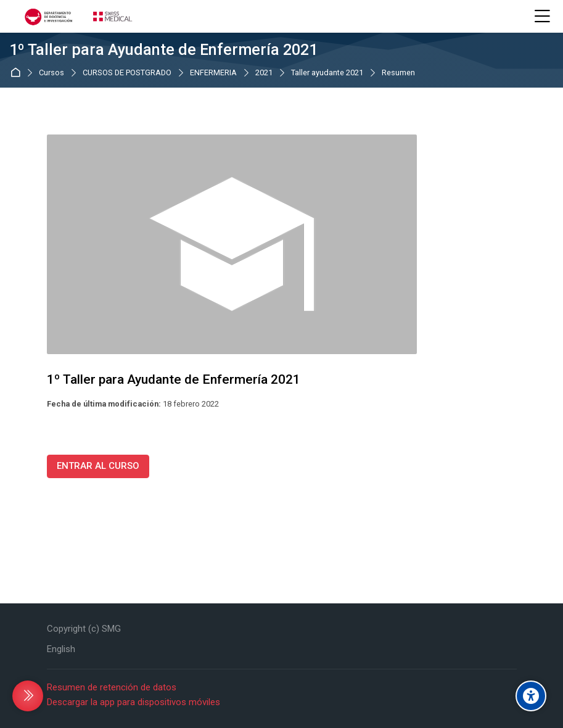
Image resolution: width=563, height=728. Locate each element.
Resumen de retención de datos (112, 687)
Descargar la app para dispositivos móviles (134, 702)
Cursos (51, 73)
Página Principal (18, 72)
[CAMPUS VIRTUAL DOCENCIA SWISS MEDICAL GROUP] (77, 17)
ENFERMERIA (213, 73)
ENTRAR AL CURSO (98, 466)
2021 (264, 73)
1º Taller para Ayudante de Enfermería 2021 (163, 50)
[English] (61, 649)
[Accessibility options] (531, 696)
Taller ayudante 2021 (327, 73)
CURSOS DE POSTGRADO (127, 73)
